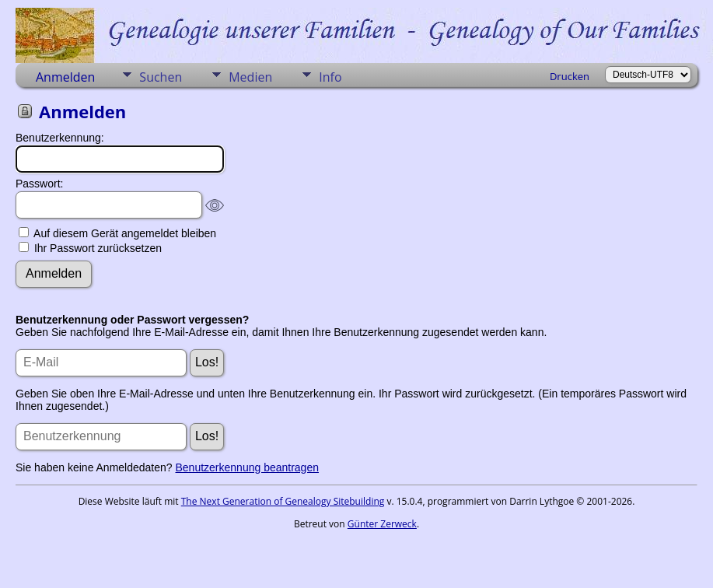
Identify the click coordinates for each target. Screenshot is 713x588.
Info (330, 77)
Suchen (161, 77)
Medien (250, 77)
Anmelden (65, 77)
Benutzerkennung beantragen (247, 467)
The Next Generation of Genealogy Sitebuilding (283, 501)
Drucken (570, 76)
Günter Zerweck (382, 524)
